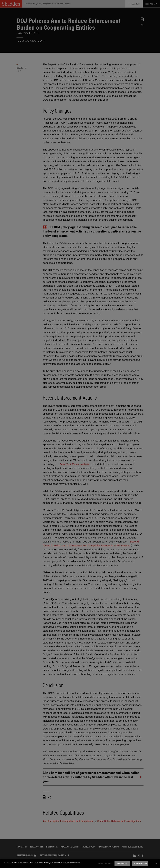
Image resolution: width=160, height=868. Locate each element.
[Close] (156, 864)
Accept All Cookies (140, 863)
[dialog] (80, 864)
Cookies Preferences (105, 863)
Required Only (122, 863)
